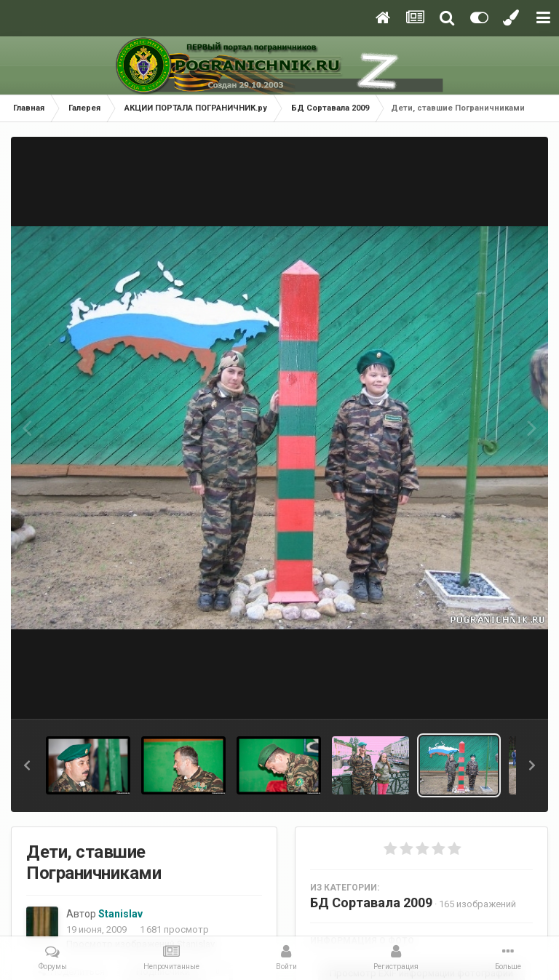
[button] (27, 765)
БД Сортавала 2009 (371, 903)
